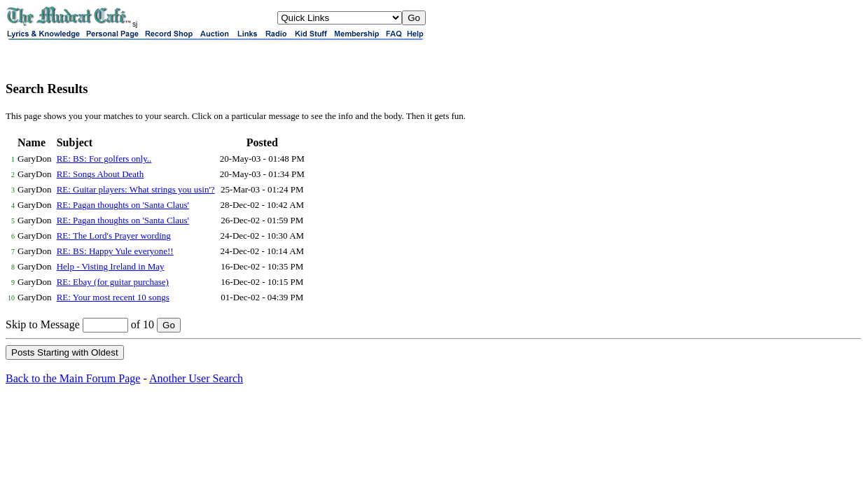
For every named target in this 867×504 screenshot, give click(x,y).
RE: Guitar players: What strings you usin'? (136, 189)
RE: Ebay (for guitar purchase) (113, 282)
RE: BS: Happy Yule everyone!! (115, 251)
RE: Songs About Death (100, 174)
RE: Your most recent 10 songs (113, 297)
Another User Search (196, 378)
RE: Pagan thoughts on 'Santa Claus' (123, 205)
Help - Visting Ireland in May (111, 266)
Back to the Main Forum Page (73, 378)
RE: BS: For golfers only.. (104, 159)
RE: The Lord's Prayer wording (114, 236)
